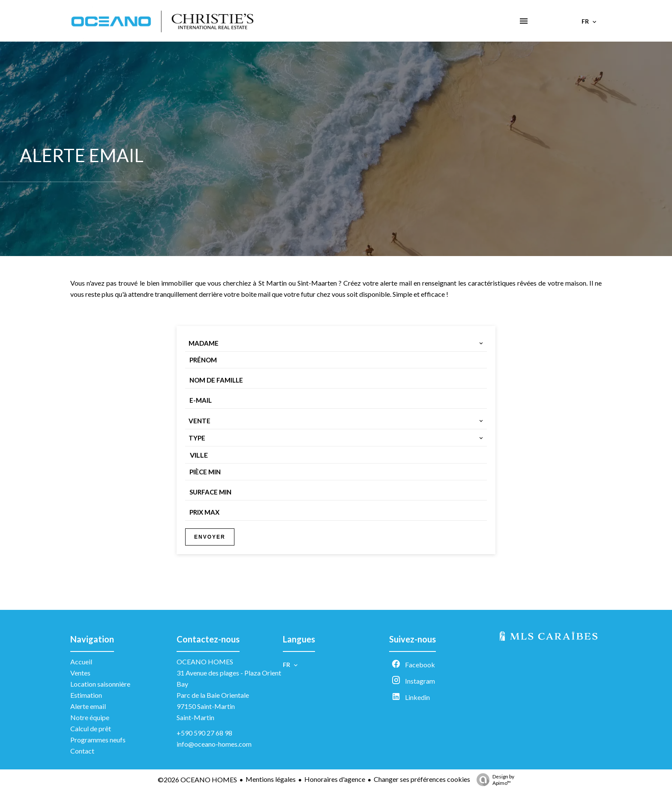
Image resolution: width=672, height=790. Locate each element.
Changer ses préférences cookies (422, 779)
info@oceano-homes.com (214, 744)
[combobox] (336, 343)
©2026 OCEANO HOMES (197, 779)
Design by (493, 780)
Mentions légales (271, 779)
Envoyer (210, 537)
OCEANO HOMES (205, 662)
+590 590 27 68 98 (204, 733)
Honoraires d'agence (335, 779)
